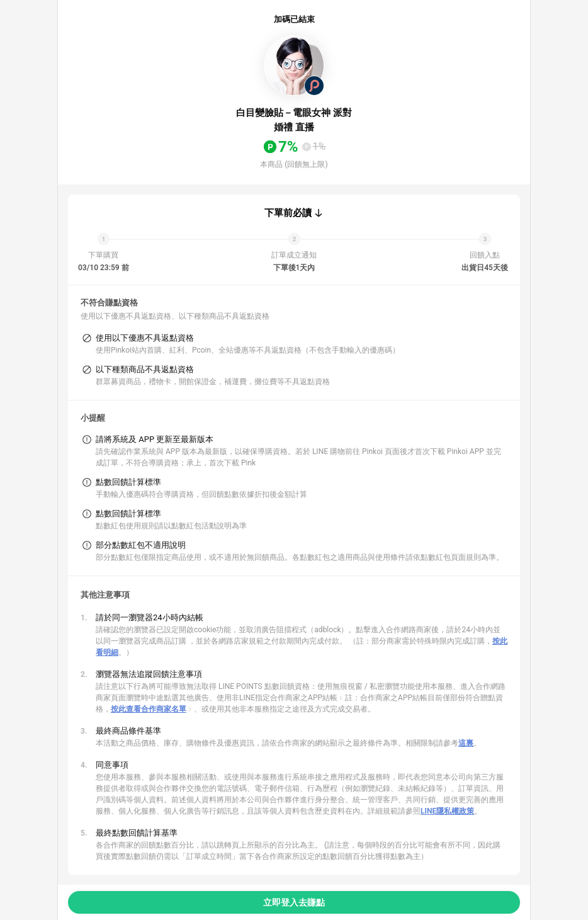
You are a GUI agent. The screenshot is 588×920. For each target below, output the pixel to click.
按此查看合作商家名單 (149, 709)
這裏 (466, 743)
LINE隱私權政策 (447, 811)
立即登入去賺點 (294, 902)
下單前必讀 (288, 213)
